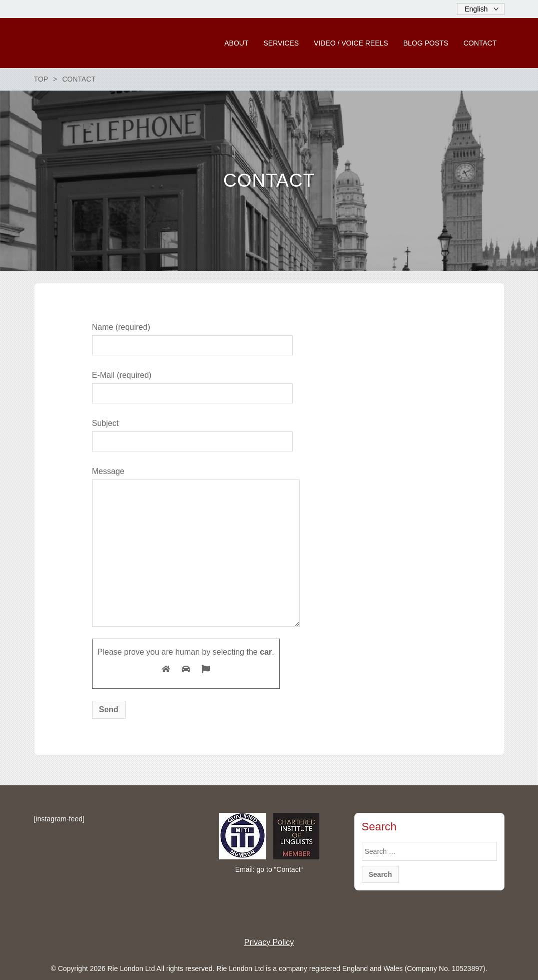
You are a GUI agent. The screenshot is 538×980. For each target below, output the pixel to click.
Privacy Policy (269, 942)
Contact (288, 869)
